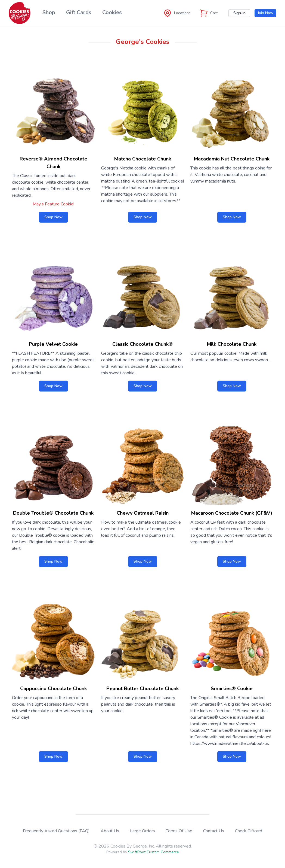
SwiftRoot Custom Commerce (154, 852)
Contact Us (214, 831)
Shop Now (53, 217)
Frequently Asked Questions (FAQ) (56, 831)
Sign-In (239, 13)
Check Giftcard (249, 831)
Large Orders (142, 831)
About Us (110, 831)
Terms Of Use (179, 831)
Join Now (266, 13)
